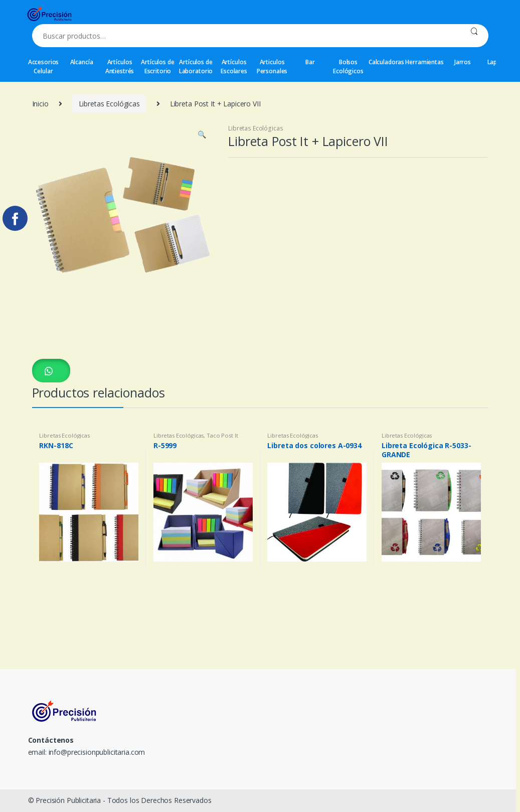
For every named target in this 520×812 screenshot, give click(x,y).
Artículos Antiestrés (120, 66)
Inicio (40, 104)
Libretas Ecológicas (109, 104)
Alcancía (82, 62)
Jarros (463, 62)
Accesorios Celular (44, 66)
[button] (51, 371)
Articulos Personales (272, 66)
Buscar (474, 36)
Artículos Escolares (234, 66)
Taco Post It (222, 435)
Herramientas (425, 62)
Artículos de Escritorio (157, 66)
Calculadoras (386, 62)
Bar (310, 62)
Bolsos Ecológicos (348, 66)
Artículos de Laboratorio (196, 66)
